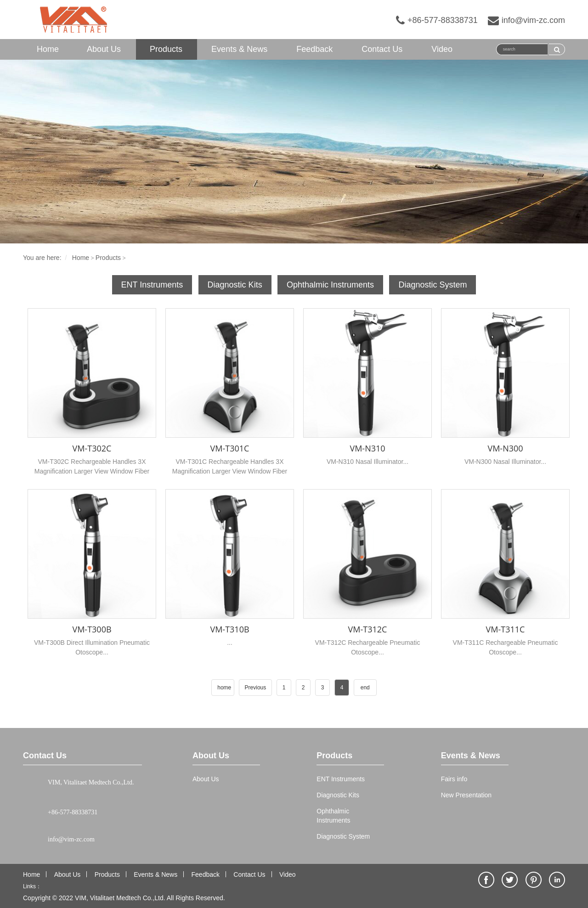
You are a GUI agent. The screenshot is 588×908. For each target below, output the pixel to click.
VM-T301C (230, 448)
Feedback (314, 49)
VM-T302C (92, 448)
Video (442, 49)
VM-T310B (229, 629)
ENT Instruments (152, 285)
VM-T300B (92, 629)
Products (166, 49)
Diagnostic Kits (235, 285)
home (224, 688)
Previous (256, 688)
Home (48, 49)
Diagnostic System (433, 285)
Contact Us (382, 49)
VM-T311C (506, 629)
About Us (104, 49)
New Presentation (466, 795)
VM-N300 (505, 448)
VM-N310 (367, 448)
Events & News (239, 49)
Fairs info (454, 779)
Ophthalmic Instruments (330, 285)
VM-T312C (368, 629)
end (365, 688)
